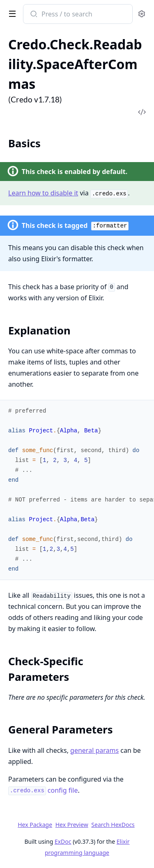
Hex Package (35, 825)
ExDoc (63, 841)
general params (94, 750)
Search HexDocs (113, 825)
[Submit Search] (33, 15)
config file (43, 790)
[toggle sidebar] (11, 13)
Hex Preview (72, 825)
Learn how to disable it (43, 193)
